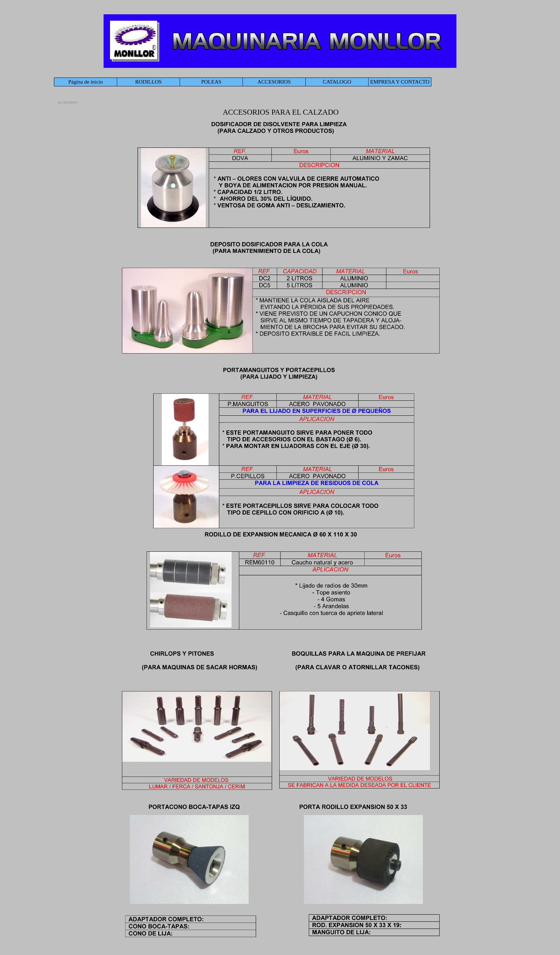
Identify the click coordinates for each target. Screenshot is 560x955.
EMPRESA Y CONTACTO (400, 82)
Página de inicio (86, 82)
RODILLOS (148, 82)
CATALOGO (337, 82)
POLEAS (211, 82)
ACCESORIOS (274, 82)
